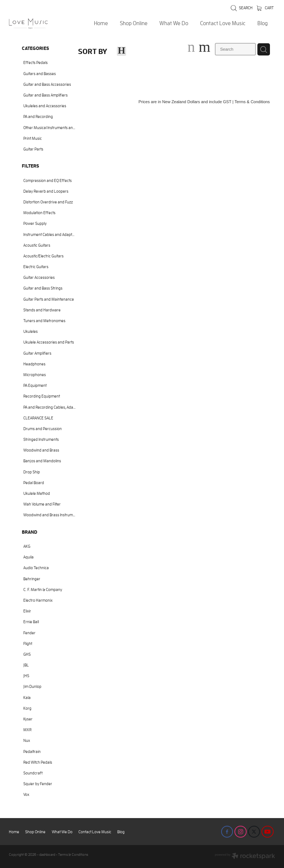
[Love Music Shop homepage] (35, 24)
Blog (263, 23)
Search (242, 8)
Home (101, 23)
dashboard (47, 855)
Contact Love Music (223, 23)
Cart (265, 8)
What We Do (174, 23)
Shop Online (134, 23)
